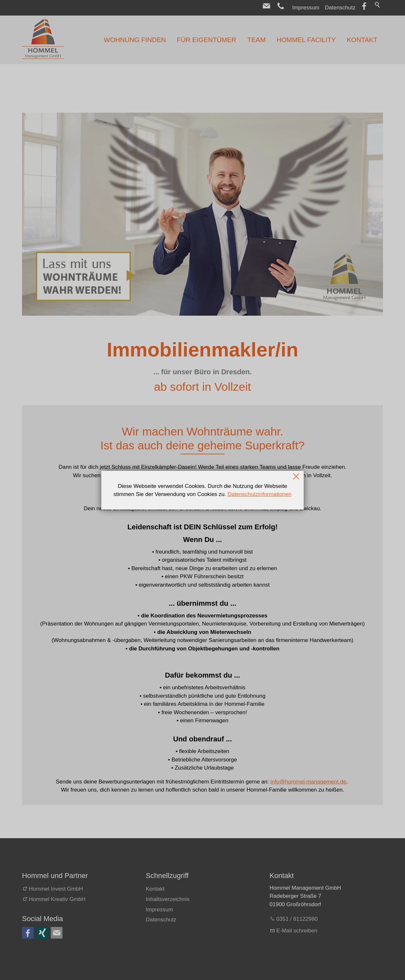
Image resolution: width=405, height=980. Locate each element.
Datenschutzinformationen (260, 494)
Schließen (297, 476)
